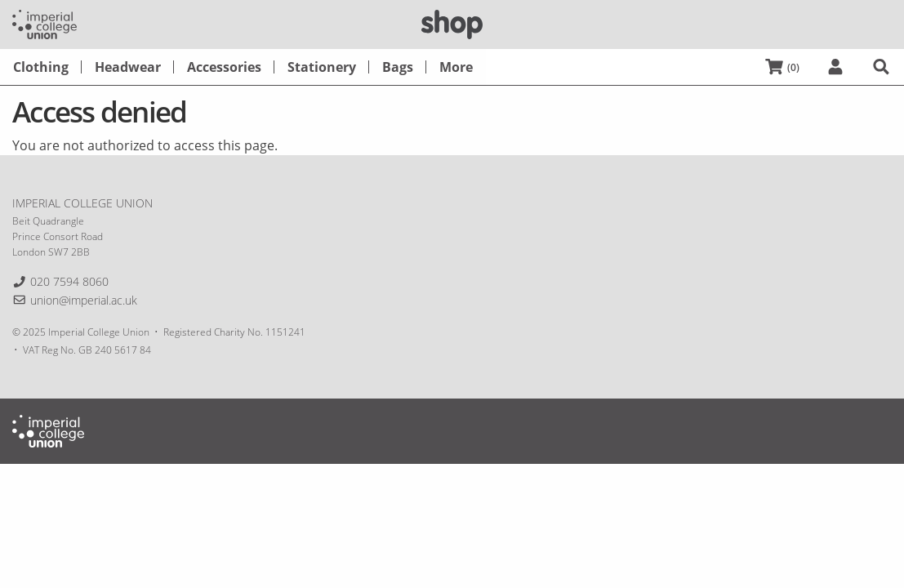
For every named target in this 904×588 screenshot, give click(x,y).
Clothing (41, 67)
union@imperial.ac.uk (84, 300)
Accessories (224, 67)
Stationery (322, 67)
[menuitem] (41, 67)
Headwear (128, 67)
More (456, 67)
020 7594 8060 (69, 281)
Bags (398, 67)
